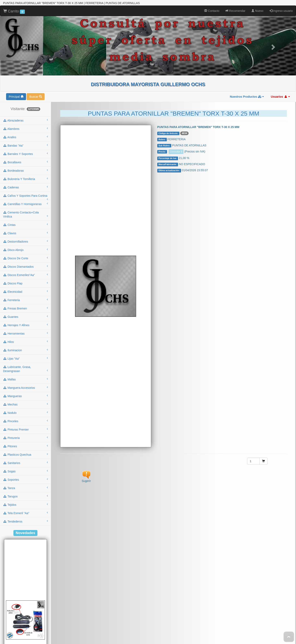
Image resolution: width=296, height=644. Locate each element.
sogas (25, 448)
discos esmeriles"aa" (25, 252)
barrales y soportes (25, 131)
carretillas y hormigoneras (25, 181)
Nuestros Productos (247, 74)
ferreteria (25, 277)
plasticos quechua (25, 432)
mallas (25, 356)
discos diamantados (25, 244)
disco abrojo (25, 227)
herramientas (25, 310)
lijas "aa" (25, 336)
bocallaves (25, 139)
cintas (25, 202)
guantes (25, 294)
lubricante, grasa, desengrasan (25, 346)
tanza (25, 465)
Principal (16, 74)
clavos (25, 210)
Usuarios (280, 74)
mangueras (25, 373)
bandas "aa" (25, 123)
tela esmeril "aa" (25, 490)
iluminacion (25, 327)
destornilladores (25, 219)
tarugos (25, 473)
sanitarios (25, 440)
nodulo (25, 390)
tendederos (25, 498)
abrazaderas (25, 97)
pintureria (25, 415)
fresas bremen (25, 285)
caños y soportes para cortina (25, 174)
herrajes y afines (25, 302)
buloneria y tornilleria (25, 156)
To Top (289, 637)
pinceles (25, 398)
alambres (25, 106)
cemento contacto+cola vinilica (25, 192)
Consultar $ (176, 129)
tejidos (25, 482)
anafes (25, 114)
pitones (25, 423)
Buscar (35, 74)
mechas (25, 381)
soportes (25, 457)
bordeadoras (25, 148)
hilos (25, 319)
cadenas (25, 164)
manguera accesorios (25, 365)
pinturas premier (25, 407)
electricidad (25, 269)
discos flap (25, 260)
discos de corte (25, 235)
